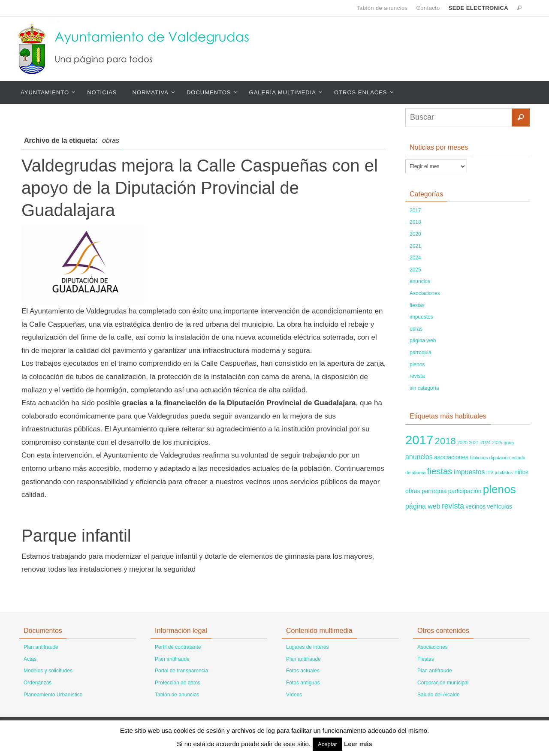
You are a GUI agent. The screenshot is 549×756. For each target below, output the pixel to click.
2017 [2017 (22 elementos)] (419, 440)
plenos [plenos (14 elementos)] (499, 489)
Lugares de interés (307, 647)
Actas (30, 659)
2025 (415, 270)
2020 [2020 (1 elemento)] (462, 443)
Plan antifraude (41, 647)
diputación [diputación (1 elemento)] (500, 458)
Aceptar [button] (327, 744)
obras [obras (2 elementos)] (413, 491)
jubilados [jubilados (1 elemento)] (504, 473)
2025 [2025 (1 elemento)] (497, 443)
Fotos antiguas (303, 683)
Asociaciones (425, 293)
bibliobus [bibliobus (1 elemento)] (479, 458)
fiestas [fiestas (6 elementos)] (440, 471)
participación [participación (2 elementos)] (465, 491)
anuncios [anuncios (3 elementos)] (419, 457)
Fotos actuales (303, 671)
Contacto (428, 8)
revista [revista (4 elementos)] (453, 506)
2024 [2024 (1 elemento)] (486, 443)
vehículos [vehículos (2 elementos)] (500, 506)
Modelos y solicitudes (48, 671)
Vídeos (294, 695)
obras (416, 329)
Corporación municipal (443, 683)
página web (423, 340)
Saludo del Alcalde (439, 695)
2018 (415, 222)
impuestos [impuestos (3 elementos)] (469, 472)
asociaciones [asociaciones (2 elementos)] (451, 457)
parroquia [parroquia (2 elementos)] (434, 491)
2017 (415, 211)
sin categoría (424, 388)
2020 (415, 234)
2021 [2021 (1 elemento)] (474, 443)
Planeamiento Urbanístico (53, 695)
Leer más (358, 744)
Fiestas (426, 659)
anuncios (420, 281)
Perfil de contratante (178, 647)
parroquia (421, 352)
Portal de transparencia (181, 671)
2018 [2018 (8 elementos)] (445, 441)
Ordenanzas (38, 683)
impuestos (421, 317)
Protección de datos (178, 683)
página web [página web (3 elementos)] (423, 506)
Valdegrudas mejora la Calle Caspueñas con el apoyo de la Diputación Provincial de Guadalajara (200, 188)
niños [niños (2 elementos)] (521, 472)
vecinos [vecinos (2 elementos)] (475, 506)
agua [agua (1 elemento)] (509, 443)
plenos (417, 364)
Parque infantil (76, 536)
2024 (415, 258)
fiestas (417, 305)
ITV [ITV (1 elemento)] (490, 473)
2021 (415, 246)
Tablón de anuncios (382, 8)
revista (417, 376)
